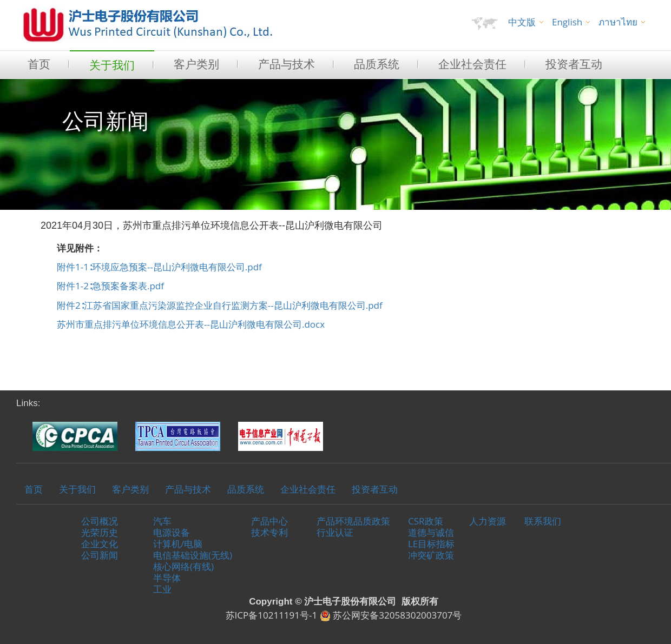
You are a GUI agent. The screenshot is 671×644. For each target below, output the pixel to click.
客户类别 (196, 64)
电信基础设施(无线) (193, 555)
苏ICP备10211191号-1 (272, 615)
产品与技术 (287, 64)
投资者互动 (574, 64)
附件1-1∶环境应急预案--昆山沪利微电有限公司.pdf (159, 267)
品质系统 (377, 64)
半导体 (167, 578)
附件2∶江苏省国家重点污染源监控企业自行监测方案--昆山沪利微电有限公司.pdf (220, 305)
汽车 (162, 521)
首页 (39, 64)
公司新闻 (100, 555)
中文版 (522, 22)
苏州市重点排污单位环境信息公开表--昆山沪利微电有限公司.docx (191, 324)
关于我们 (112, 65)
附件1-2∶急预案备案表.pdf (110, 286)
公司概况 (100, 521)
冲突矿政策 (431, 555)
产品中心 (269, 521)
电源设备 (172, 532)
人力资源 (488, 521)
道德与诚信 (431, 532)
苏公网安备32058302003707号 (391, 615)
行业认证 (335, 532)
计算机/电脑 (178, 544)
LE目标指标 (431, 544)
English (567, 22)
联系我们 (543, 521)
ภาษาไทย (618, 22)
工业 (162, 589)
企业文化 (100, 544)
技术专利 (269, 532)
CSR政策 (426, 521)
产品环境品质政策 (353, 521)
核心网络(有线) (183, 566)
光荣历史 (100, 532)
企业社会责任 (472, 64)
